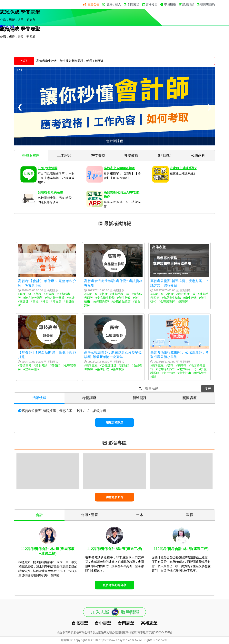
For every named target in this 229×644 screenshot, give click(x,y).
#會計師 (23, 301)
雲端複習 (152, 4)
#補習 (45, 301)
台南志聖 (126, 623)
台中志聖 (103, 623)
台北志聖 (80, 623)
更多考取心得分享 (114, 585)
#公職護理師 (101, 301)
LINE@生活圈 (48, 168)
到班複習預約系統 (50, 192)
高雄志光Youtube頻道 (119, 168)
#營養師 (55, 365)
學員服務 (170, 4)
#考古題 (56, 301)
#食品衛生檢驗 (105, 298)
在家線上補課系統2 (183, 168)
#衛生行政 (124, 298)
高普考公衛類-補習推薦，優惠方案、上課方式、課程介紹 (64, 411)
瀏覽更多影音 (114, 497)
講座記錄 (188, 4)
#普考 (38, 294)
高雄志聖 (149, 623)
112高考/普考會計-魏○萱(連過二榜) (114, 549)
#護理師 (183, 301)
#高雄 (35, 301)
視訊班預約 (208, 4)
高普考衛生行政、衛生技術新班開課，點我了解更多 (70, 61)
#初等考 (49, 294)
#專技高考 (25, 365)
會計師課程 (115, 141)
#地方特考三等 (120, 294)
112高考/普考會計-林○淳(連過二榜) (181, 549)
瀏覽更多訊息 (114, 422)
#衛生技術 (118, 369)
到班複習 (134, 4)
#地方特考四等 (33, 298)
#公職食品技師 (121, 301)
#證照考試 (41, 365)
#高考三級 (25, 294)
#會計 (71, 298)
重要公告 (94, 4)
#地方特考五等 (55, 298)
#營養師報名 (32, 369)
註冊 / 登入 (114, 4)
